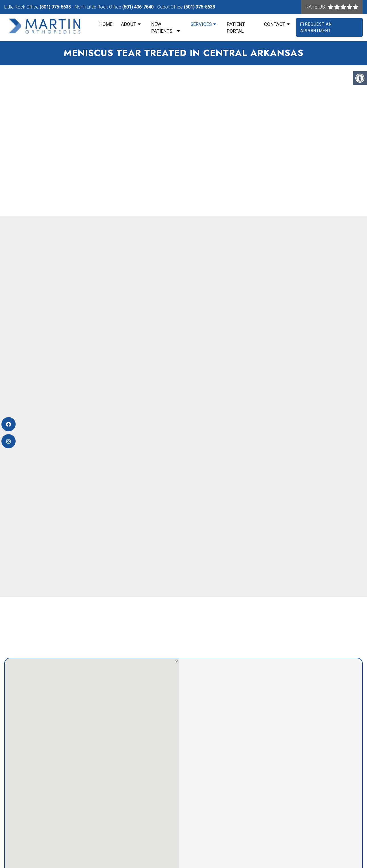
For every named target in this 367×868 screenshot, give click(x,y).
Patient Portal (236, 28)
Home (106, 24)
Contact (275, 24)
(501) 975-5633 (55, 7)
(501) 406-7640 (138, 7)
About (129, 24)
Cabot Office (171, 7)
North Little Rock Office (98, 7)
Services (201, 24)
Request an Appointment (316, 27)
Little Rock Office (22, 7)
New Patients (162, 28)
